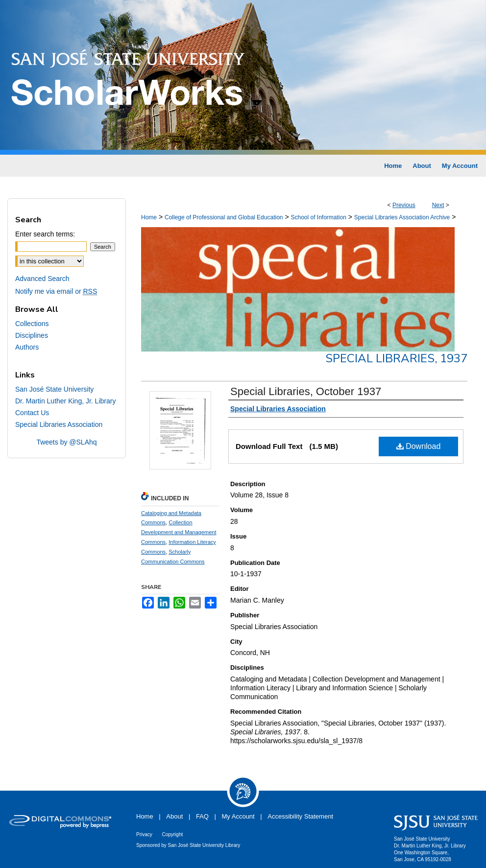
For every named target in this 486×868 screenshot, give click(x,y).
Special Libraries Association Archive (402, 217)
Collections (32, 324)
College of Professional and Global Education (224, 217)
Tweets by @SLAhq (66, 442)
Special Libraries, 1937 (396, 358)
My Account (238, 816)
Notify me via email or (56, 291)
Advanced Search (42, 279)
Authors (27, 347)
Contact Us (32, 413)
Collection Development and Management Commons (179, 532)
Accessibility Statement (300, 816)
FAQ (202, 816)
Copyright (172, 834)
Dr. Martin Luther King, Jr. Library (65, 401)
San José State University (54, 389)
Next (438, 205)
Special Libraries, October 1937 (306, 391)
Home (149, 217)
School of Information (318, 217)
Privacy (144, 834)
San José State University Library (204, 845)
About (174, 816)
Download (419, 446)
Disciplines (32, 335)
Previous (404, 205)
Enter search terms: (45, 234)
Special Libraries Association (59, 424)
